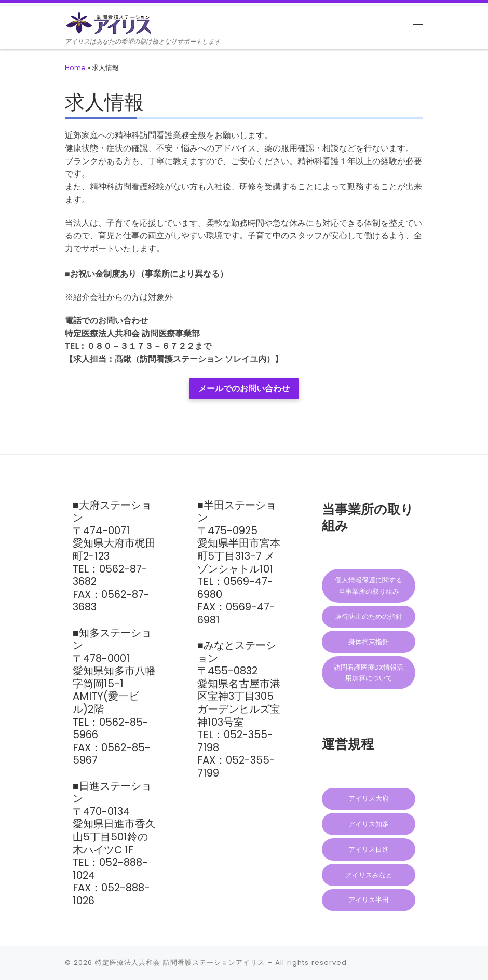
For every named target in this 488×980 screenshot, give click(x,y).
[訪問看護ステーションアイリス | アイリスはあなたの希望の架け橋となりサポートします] (112, 22)
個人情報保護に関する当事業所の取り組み (369, 586)
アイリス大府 (369, 799)
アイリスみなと (369, 875)
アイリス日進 (369, 849)
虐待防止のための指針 (369, 616)
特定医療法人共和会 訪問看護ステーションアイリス (180, 963)
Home (75, 68)
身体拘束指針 (369, 642)
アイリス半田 (369, 900)
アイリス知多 (369, 824)
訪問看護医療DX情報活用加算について (369, 673)
